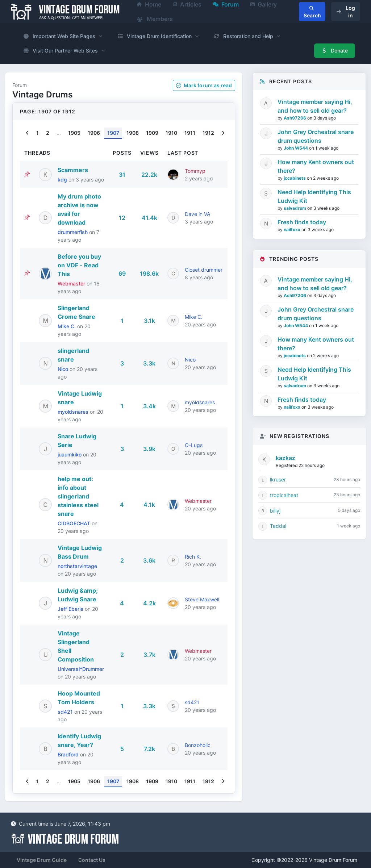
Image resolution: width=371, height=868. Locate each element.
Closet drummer (204, 270)
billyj (275, 511)
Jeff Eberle (71, 609)
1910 (171, 133)
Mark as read (204, 85)
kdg (63, 180)
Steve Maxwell (202, 599)
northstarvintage (77, 566)
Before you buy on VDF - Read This (79, 265)
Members (155, 19)
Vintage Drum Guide (42, 860)
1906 (94, 133)
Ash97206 (295, 118)
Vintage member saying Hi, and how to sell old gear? (315, 106)
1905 (74, 133)
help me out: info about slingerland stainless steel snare (78, 496)
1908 (133, 133)
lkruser (278, 479)
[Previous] (27, 133)
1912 (208, 133)
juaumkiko (70, 454)
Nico (64, 369)
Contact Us (92, 860)
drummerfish (73, 232)
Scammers (73, 170)
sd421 (66, 712)
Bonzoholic (198, 745)
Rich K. (193, 557)
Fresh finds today (302, 222)
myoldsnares (74, 412)
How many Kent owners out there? (316, 166)
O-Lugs (194, 445)
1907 (113, 133)
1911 (190, 133)
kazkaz (285, 458)
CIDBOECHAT (75, 523)
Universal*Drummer (81, 669)
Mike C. (67, 326)
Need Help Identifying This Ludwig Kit (314, 196)
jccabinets (295, 178)
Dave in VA (197, 214)
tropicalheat (284, 495)
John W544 (296, 148)
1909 (152, 133)
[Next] (223, 133)
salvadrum (295, 208)
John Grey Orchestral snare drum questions (316, 136)
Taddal (278, 526)
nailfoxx (293, 229)
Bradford (69, 754)
